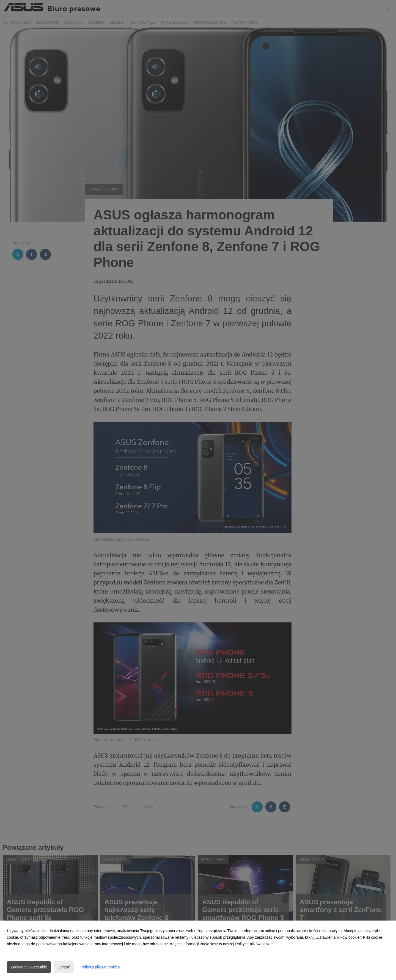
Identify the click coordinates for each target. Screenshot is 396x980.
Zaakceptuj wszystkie (29, 967)
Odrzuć (64, 967)
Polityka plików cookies (100, 967)
